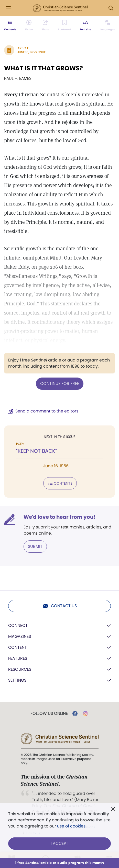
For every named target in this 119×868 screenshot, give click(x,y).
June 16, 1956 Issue (31, 52)
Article (23, 48)
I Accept (59, 843)
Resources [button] (20, 669)
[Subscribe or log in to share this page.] (45, 25)
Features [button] (18, 658)
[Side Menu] (8, 8)
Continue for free (60, 384)
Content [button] (18, 647)
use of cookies (71, 826)
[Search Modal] (111, 8)
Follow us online (49, 714)
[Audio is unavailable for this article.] (29, 25)
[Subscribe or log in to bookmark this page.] (65, 25)
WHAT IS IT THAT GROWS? (44, 68)
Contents (60, 483)
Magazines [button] (20, 636)
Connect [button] (18, 625)
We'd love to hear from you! (59, 517)
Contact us (59, 606)
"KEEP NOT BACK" (36, 451)
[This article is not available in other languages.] (107, 25)
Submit (35, 546)
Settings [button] (17, 680)
